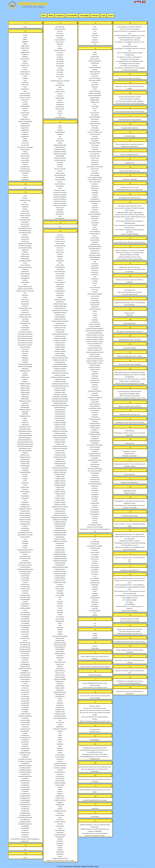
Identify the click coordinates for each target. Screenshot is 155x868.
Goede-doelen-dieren (60, 272)
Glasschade (60, 167)
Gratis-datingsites (95, 130)
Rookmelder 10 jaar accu (130, 451)
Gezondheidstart (25, 809)
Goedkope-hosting (60, 466)
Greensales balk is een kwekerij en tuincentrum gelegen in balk (95, 530)
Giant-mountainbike (60, 40)
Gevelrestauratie (25, 632)
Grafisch (95, 54)
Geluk (25, 500)
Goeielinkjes (60, 591)
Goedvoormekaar (60, 589)
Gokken (60, 660)
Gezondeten (25, 746)
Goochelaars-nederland (60, 766)
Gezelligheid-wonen (25, 673)
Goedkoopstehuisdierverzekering (60, 405)
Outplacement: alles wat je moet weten (130, 414)
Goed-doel (60, 235)
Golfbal (60, 735)
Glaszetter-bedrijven (60, 184)
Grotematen (95, 475)
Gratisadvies (95, 184)
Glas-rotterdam (60, 141)
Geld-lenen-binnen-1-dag (25, 308)
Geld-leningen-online (25, 323)
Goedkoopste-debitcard (60, 371)
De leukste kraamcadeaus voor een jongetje (130, 38)
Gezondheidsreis (25, 807)
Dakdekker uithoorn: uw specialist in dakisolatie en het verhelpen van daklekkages (95, 830)
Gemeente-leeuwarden (25, 520)
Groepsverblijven (95, 410)
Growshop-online (95, 503)
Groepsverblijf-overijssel (95, 408)
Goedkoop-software (60, 343)
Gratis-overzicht (95, 158)
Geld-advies (25, 295)
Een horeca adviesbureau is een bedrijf (130, 99)
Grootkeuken (95, 462)
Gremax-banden (95, 238)
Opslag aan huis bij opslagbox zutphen (130, 394)
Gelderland (25, 362)
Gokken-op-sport (60, 673)
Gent (25, 539)
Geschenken (25, 593)
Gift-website (60, 72)
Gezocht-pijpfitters (25, 681)
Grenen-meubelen (95, 240)
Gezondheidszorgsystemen (25, 824)
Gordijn (60, 807)
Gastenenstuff (25, 162)
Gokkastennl (60, 656)
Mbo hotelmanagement (130, 323)
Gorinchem (60, 813)
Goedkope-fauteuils (60, 453)
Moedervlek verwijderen (130, 348)
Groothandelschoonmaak (95, 460)
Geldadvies (25, 356)
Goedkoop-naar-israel (60, 336)
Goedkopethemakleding (60, 556)
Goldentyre (60, 731)
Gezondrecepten (25, 833)
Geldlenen (25, 379)
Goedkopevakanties (60, 569)
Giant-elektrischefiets (60, 29)
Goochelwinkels (60, 776)
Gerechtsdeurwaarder (25, 556)
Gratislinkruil (95, 208)
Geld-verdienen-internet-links (25, 334)
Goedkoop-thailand (60, 345)
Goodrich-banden (60, 779)
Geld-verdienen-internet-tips (25, 336)
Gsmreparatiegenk (95, 598)
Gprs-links (95, 29)
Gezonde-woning (25, 725)
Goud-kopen (60, 820)
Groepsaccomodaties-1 (95, 367)
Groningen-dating (95, 428)
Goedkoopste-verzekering (60, 395)
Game (25, 80)
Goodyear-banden (60, 785)
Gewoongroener (25, 658)
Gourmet (60, 856)
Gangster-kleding (25, 124)
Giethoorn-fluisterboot (60, 51)
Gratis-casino (95, 126)
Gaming (25, 117)
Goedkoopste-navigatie (60, 382)
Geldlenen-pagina (25, 392)
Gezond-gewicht (25, 692)
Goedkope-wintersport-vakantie (60, 507)
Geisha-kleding (25, 282)
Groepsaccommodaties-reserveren (95, 352)
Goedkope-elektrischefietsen (60, 448)
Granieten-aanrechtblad (95, 93)
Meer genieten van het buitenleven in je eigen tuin (130, 332)
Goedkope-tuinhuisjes (60, 492)
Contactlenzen (95, 808)
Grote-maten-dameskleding (95, 469)
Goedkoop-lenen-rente (60, 328)
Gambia (25, 70)
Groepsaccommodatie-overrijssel (95, 341)
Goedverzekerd (60, 587)
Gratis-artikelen (95, 119)
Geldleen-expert (25, 377)
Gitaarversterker (60, 107)
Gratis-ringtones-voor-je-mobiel (95, 167)
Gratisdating (95, 193)
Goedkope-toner (60, 487)
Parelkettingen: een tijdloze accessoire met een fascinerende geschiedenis (130, 434)
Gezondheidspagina (25, 800)
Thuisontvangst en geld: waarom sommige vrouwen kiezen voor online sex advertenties (130, 506)
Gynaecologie (95, 648)
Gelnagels (25, 479)
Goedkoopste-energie (60, 375)
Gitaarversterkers (60, 109)
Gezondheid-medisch (25, 768)
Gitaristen (60, 113)
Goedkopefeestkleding (60, 524)
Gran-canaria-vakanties (95, 80)
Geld (25, 293)
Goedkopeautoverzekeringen (60, 520)
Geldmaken (25, 414)
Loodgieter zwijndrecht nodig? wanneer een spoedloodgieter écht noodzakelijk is (130, 304)
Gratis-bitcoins (95, 121)
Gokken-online (60, 669)
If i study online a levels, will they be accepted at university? (130, 242)
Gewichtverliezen (25, 656)
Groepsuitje (95, 389)
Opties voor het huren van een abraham (130, 396)
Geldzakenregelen (25, 466)
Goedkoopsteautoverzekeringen (60, 399)
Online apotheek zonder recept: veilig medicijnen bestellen (130, 373)
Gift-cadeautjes (60, 61)
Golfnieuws (60, 748)
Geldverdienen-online (25, 429)
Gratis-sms (95, 171)
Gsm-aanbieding (95, 542)
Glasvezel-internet (60, 173)
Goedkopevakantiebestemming (60, 567)
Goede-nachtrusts (60, 278)
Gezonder (25, 733)
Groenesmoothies (95, 305)
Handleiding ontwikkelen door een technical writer (130, 190)
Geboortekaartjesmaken (25, 231)
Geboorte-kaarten (25, 213)
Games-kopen (25, 100)
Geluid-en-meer (25, 487)
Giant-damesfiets (60, 27)
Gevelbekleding (25, 617)
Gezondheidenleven (25, 781)
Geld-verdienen (25, 330)
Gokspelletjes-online (60, 714)
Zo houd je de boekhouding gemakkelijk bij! (130, 683)
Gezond (25, 684)
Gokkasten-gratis (60, 638)
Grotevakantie (95, 490)
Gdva (25, 188)
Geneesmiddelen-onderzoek (25, 533)
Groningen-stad (95, 436)
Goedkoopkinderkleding (60, 364)
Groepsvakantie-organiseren (95, 398)
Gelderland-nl (25, 369)
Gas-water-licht (25, 145)
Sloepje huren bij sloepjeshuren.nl (130, 483)
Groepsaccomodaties (95, 365)
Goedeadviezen (60, 284)
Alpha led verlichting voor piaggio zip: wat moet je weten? (95, 721)
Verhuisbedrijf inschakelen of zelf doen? (130, 541)
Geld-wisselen (25, 351)
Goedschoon (60, 584)
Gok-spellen (60, 612)
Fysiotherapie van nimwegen (130, 179)
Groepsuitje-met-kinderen (95, 391)
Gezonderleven (25, 740)
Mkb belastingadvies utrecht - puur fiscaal (130, 340)
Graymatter (95, 225)
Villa (130, 562)
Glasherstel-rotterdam (60, 160)
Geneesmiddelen (25, 530)
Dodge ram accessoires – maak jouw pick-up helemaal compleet (130, 87)
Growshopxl (95, 518)
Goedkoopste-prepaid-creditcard (60, 384)
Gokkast (60, 632)
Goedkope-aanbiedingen (60, 423)
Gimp (60, 79)
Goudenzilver (60, 841)
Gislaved (60, 83)
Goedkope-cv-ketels (60, 440)
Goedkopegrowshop (60, 526)
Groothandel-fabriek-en (95, 454)
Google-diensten (60, 796)
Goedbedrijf (60, 256)
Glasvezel (60, 171)
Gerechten (25, 554)
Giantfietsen (60, 44)
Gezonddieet (25, 712)
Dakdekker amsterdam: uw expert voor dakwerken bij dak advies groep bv (95, 826)
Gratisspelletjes (95, 223)
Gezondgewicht (25, 751)
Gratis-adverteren (95, 113)
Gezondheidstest (25, 811)
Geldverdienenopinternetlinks (25, 446)
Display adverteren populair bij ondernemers (130, 78)
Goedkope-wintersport (60, 505)
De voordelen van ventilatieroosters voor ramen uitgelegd (130, 68)
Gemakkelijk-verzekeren (25, 509)
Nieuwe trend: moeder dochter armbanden (130, 364)
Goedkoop (60, 297)
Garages (25, 139)
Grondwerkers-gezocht (95, 419)
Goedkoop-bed (60, 302)
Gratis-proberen (95, 165)
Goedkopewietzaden (60, 580)
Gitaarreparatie (60, 105)
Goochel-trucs (60, 759)
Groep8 (95, 318)
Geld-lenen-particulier (25, 315)
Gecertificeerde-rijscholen (25, 248)
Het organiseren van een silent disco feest (130, 198)
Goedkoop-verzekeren (60, 351)
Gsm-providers (95, 565)
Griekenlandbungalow (95, 257)
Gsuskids (95, 615)
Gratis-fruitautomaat (95, 134)
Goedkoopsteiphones (60, 412)
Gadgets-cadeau (25, 46)
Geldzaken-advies (25, 455)
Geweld (25, 640)
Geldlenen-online (25, 390)
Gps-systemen (95, 35)
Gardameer (25, 141)
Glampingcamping (60, 132)
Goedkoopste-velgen (60, 392)
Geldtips (25, 420)
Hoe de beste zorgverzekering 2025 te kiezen (130, 206)
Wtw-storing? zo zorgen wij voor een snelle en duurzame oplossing (130, 661)
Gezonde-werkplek (25, 722)
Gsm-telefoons (95, 572)
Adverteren (95, 16)
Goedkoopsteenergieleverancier (60, 401)
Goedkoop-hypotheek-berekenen (60, 321)
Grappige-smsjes (95, 102)
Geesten (25, 263)
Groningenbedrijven (95, 441)
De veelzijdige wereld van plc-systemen (130, 64)
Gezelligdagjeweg (25, 664)
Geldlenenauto (25, 397)
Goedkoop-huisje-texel (60, 319)
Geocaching (25, 543)
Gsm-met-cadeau (95, 552)
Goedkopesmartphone (60, 552)
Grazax (95, 227)
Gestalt (25, 610)
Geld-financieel (25, 302)
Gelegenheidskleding (25, 472)
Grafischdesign (95, 63)
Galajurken (25, 63)
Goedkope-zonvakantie (60, 509)
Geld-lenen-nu (25, 313)
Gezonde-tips (25, 718)
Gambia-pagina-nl (25, 72)
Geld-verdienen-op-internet (25, 345)
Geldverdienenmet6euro (25, 438)
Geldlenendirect (25, 399)
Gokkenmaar (60, 684)
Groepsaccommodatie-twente (95, 344)
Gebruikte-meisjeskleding (25, 243)
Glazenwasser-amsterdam (60, 195)
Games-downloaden (25, 93)
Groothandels (95, 458)
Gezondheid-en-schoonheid (25, 761)
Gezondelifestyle (25, 731)
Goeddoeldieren (60, 261)
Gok (60, 599)
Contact (111, 16)
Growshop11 (95, 508)
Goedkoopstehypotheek (60, 407)
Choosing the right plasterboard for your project (95, 800)
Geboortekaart (25, 222)
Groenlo (95, 311)
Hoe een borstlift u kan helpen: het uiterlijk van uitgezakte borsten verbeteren (130, 209)
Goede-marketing (60, 274)
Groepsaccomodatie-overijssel (95, 363)
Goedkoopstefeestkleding (60, 403)
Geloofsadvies (25, 483)
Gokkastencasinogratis (60, 643)
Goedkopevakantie (60, 565)
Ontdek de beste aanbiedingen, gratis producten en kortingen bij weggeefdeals (130, 376)
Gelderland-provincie (25, 371)
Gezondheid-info (25, 763)
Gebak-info (25, 198)
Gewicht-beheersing (25, 643)
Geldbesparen (25, 358)
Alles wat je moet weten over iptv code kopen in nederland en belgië (95, 714)
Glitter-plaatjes (60, 212)
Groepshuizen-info (95, 380)
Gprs (95, 27)
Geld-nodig (25, 325)
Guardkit (95, 634)
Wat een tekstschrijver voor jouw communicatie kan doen (130, 596)
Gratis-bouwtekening (95, 124)
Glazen (60, 188)
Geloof (25, 481)
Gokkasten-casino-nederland (60, 636)
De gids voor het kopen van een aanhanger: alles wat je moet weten (130, 32)
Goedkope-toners (60, 489)
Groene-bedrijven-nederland (95, 294)
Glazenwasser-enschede (60, 201)
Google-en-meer (60, 798)
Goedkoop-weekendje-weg (60, 360)
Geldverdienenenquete (25, 433)
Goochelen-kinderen (60, 772)
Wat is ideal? (130, 602)
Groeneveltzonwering (95, 309)
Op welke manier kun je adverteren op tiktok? (130, 391)
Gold (60, 720)
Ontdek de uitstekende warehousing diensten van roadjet (130, 383)
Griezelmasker (95, 266)
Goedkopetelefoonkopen (60, 554)
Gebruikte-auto (25, 241)
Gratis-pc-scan (95, 160)
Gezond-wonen (25, 701)
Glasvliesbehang (60, 177)
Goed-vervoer (60, 250)
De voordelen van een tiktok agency (130, 66)
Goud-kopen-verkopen (60, 822)
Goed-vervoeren (60, 252)
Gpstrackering (95, 42)
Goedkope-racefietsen (60, 481)
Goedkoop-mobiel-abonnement (60, 334)
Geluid (25, 485)
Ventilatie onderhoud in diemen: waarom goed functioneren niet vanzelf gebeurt (130, 538)
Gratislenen (95, 203)
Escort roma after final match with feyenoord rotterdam (130, 111)
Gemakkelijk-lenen (25, 507)
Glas (60, 136)
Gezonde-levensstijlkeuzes (25, 716)
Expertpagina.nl (68, 866)
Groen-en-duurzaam (95, 287)
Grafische (95, 65)
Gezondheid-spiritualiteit (25, 772)
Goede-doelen (60, 269)
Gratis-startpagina (95, 175)
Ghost (25, 858)
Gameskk (25, 111)
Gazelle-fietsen (25, 180)
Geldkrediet (25, 375)
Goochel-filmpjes (60, 757)
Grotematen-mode (95, 480)
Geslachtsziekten (25, 604)
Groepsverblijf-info (95, 406)
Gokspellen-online (60, 712)
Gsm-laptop (95, 550)
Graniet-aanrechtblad (95, 91)
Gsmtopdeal (95, 604)
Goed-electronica (60, 239)
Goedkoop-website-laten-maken (60, 358)
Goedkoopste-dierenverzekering (60, 373)
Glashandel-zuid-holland (60, 154)
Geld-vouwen (25, 349)
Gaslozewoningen (25, 149)
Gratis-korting (95, 145)
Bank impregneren (95, 740)
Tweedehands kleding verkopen (130, 516)
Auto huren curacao (95, 732)
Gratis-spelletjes (95, 173)
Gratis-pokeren (95, 162)
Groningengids (95, 443)
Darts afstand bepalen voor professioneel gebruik (95, 833)
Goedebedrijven (60, 287)
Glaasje (60, 126)
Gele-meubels (25, 468)
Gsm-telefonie (95, 570)
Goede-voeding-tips (60, 282)
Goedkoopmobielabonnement (60, 366)
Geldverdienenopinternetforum (25, 444)
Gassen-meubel (25, 158)
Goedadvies (60, 254)
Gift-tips (60, 68)
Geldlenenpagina (25, 407)
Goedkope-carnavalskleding (60, 438)
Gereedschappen (25, 578)
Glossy (60, 216)
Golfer (60, 742)
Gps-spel (95, 33)
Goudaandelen (60, 833)
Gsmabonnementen (95, 583)
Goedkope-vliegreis (60, 498)
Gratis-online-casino (95, 156)
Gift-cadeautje (60, 59)
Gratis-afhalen (95, 115)
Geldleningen (25, 412)
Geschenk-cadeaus (25, 589)
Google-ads (60, 792)
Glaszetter (60, 182)
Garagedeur (25, 132)
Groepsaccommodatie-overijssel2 (95, 339)
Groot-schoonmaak (95, 447)
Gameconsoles (25, 85)
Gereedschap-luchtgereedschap (25, 569)
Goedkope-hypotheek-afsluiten (60, 468)
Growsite (95, 521)
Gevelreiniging (25, 623)
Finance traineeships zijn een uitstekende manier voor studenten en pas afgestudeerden (130, 145)
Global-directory (60, 214)
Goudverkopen (60, 854)
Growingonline (95, 495)
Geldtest (25, 418)
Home (44, 16)
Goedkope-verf (60, 496)
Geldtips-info (25, 423)
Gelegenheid (25, 470)
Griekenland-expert (95, 244)
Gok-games (60, 602)
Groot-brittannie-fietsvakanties (95, 445)
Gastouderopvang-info (25, 171)
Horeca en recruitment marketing (130, 234)
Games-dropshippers (25, 95)
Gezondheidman (25, 785)
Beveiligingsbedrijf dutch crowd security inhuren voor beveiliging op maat (95, 758)
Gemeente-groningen (25, 515)
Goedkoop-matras (60, 332)
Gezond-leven (25, 694)
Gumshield (95, 638)
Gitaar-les (60, 94)
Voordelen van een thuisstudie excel (130, 570)
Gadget (25, 37)
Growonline (95, 499)
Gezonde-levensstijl (25, 714)
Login (103, 16)
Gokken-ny (60, 666)
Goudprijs (60, 848)
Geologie (25, 546)
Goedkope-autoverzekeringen (60, 431)
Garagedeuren (25, 134)
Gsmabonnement (95, 581)
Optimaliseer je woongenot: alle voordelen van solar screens (130, 398)
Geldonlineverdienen (25, 416)
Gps (95, 31)
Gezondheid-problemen (25, 770)
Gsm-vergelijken (95, 578)
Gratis (95, 111)
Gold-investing (60, 722)
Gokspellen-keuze (60, 710)
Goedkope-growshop (60, 461)
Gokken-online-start (60, 671)
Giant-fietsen (60, 33)
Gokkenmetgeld (60, 686)
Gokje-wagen (60, 628)
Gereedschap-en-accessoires (25, 565)
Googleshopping (60, 804)
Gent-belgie (25, 541)
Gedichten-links (25, 254)
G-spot (25, 27)
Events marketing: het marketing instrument (130, 120)
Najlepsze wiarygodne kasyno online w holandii (130, 356)
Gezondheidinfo (25, 783)
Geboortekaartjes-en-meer (25, 228)
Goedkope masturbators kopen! (60, 858)
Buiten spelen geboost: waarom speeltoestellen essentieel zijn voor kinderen (95, 781)
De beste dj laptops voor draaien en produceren (130, 27)
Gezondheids (25, 792)
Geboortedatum (25, 218)
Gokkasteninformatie (60, 653)
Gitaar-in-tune (60, 89)
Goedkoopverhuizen (60, 418)
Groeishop (95, 281)
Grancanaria (95, 83)
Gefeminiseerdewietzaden (25, 267)
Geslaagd (25, 602)
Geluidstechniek (25, 496)
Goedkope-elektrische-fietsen (60, 446)
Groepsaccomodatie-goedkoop (95, 359)
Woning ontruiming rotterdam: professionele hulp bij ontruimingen (130, 651)
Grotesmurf (95, 488)
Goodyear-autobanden (60, 783)
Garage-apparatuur (25, 126)
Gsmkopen (95, 587)
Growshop (95, 501)
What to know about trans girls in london (130, 631)
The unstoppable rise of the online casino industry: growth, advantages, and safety (130, 502)
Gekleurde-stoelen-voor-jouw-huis (25, 291)
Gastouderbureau (25, 167)
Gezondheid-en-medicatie (25, 759)
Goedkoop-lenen (60, 323)
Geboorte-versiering (25, 215)
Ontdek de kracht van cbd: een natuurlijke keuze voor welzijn (130, 379)
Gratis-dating (95, 128)
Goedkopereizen (60, 543)
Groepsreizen (95, 387)
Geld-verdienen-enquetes (25, 332)
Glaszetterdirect (60, 186)
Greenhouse (95, 229)
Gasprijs (25, 152)
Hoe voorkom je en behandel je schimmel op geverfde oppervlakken (130, 231)
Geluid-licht (25, 489)
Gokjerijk (60, 630)
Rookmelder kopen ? (130, 454)
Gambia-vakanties (25, 74)
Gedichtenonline (25, 259)
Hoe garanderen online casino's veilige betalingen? (130, 212)
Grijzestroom (95, 270)
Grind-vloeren (95, 272)
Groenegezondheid (95, 303)
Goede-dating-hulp (60, 267)
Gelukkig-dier (25, 502)
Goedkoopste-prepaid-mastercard (60, 386)
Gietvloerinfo (60, 55)
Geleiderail (25, 474)
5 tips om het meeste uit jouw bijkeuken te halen (95, 688)
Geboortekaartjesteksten (25, 233)
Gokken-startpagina (60, 677)
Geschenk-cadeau (25, 587)
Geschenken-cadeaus (25, 597)
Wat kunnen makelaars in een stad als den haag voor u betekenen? (130, 607)
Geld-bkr (25, 297)
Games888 (25, 104)
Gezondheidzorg (25, 828)
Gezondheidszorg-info (25, 822)
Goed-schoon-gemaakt (60, 246)
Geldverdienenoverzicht (25, 448)
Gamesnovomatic (25, 113)
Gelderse (25, 373)
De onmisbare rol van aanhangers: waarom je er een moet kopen (130, 43)
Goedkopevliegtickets (60, 578)
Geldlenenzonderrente (25, 410)
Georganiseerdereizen (25, 552)
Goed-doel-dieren (60, 237)
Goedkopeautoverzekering (60, 515)
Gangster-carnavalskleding (25, 121)
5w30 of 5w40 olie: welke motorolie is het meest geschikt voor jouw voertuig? (95, 697)
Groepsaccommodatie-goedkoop (95, 328)
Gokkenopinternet (60, 697)
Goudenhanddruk (60, 837)
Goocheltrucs (60, 774)
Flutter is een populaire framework (130, 155)
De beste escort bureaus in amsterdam (130, 29)
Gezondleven (25, 830)
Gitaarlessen (60, 102)
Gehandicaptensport (25, 274)
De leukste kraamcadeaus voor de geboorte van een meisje (130, 35)
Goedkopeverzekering (60, 571)
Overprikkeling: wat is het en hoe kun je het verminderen (130, 423)
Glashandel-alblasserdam (60, 145)
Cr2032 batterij (95, 817)
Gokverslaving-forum (60, 716)
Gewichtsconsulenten (25, 649)
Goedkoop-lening (60, 330)
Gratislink (95, 206)
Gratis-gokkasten (95, 139)
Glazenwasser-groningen (60, 203)
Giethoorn (60, 48)
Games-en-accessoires (25, 98)
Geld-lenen (25, 306)
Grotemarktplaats (95, 473)
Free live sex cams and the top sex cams (130, 171)
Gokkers (60, 699)
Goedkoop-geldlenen (60, 317)
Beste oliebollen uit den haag (95, 752)
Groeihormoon (95, 279)
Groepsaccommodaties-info (95, 350)
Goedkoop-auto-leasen (60, 300)
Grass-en (95, 108)
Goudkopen (60, 845)
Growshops (95, 516)
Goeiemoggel (60, 593)
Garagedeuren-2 (25, 136)
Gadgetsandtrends (25, 52)
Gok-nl (60, 608)
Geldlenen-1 (25, 382)
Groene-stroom (95, 298)
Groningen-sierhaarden (95, 434)
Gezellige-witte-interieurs (25, 669)
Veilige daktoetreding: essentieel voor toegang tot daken (130, 534)
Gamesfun (25, 108)
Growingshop (95, 497)
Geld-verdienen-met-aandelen (25, 338)
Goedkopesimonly (60, 550)
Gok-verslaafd (60, 617)
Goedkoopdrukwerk (60, 362)
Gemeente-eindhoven (25, 513)
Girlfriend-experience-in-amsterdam (60, 81)
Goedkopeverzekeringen (60, 574)
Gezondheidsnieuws (25, 798)
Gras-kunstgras (95, 106)
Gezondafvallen (25, 705)
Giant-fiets (60, 31)
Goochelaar (60, 761)
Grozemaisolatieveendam (95, 525)
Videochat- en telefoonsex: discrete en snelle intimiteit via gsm (130, 559)
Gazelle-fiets (25, 177)
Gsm (95, 540)
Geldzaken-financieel (25, 457)
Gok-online (60, 610)
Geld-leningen (25, 321)
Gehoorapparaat (25, 276)
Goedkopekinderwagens (60, 535)
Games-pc (25, 102)
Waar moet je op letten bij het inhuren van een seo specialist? (130, 578)
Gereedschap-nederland (25, 571)
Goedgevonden (60, 295)
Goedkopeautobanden (60, 513)
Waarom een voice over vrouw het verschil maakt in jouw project (130, 582)
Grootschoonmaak (95, 464)
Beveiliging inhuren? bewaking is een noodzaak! (95, 754)
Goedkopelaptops (60, 537)
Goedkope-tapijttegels (60, 485)
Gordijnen (60, 809)
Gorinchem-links (60, 815)
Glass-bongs (60, 162)
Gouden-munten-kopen (60, 835)
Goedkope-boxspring (60, 433)
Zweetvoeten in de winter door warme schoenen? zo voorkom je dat (130, 692)
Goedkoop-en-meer (60, 315)
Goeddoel (60, 259)
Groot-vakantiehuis (95, 449)
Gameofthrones (25, 89)
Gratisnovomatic (95, 212)
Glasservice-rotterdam (60, 169)
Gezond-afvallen (25, 686)
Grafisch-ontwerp (95, 59)
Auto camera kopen (95, 729)
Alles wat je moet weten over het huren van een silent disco (95, 710)
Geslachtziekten (25, 606)
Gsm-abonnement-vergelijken (95, 546)
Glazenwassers (60, 208)
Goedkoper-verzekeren (60, 539)
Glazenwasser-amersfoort (60, 193)
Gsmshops (95, 600)
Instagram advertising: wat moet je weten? (130, 257)
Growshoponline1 (95, 512)
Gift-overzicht (60, 64)
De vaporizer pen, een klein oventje (130, 59)
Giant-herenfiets (60, 35)
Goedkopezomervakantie (60, 582)
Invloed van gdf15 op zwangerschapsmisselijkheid (130, 259)
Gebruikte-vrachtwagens (25, 246)
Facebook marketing (130, 136)
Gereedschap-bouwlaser (25, 563)
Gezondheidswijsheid (25, 815)
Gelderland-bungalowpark (25, 364)
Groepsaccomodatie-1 (95, 357)
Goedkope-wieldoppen (60, 502)
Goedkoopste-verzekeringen (60, 397)
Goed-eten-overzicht (60, 241)
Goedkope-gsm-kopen (60, 464)
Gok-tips (60, 615)
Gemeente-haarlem (25, 517)
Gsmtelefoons (95, 602)
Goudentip (60, 839)
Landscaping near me (130, 290)
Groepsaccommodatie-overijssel (95, 337)
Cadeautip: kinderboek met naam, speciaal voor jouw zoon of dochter (95, 791)
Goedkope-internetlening (60, 470)
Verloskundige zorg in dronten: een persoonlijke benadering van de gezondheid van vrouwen (130, 544)
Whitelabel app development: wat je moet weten (130, 634)
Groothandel (95, 451)
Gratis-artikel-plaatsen (95, 117)
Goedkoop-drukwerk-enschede (60, 310)
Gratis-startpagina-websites (95, 177)
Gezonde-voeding (25, 720)
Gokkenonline (60, 690)
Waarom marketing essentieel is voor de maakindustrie (130, 585)
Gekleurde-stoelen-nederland (25, 289)
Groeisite (95, 283)
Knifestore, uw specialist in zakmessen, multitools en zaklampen (130, 281)
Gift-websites (60, 74)
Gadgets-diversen (25, 48)
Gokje (60, 625)
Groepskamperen (95, 382)
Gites (60, 115)
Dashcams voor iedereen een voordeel (95, 836)
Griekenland (95, 242)
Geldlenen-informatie (25, 384)
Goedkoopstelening (60, 414)
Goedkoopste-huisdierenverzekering (60, 377)
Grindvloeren (95, 275)
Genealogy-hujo (25, 528)
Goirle (60, 597)
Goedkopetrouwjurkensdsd (60, 561)
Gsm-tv (95, 576)
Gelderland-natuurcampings (25, 366)
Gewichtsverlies (25, 653)
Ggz (25, 849)
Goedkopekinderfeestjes (60, 530)
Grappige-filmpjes (95, 98)
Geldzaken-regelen (25, 461)
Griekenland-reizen (95, 253)
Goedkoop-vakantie (60, 347)
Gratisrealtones (95, 218)
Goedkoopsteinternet (60, 410)
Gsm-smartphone (95, 568)
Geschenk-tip (25, 591)
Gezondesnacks (25, 742)
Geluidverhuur (25, 498)
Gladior (60, 128)
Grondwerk (95, 415)
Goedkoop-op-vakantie (60, 341)
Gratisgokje (95, 197)
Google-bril (60, 794)
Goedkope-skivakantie (60, 483)
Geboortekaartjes (25, 226)
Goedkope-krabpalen (60, 474)
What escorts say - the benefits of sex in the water (130, 629)
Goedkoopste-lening (60, 379)
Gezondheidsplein (25, 802)
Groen (95, 285)
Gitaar (60, 87)
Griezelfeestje (95, 264)
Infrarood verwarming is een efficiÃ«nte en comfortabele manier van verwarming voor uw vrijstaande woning (130, 251)
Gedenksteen (25, 250)
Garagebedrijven (25, 130)
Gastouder (25, 165)
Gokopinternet (60, 705)
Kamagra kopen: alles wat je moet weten (130, 267)
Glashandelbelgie (60, 156)
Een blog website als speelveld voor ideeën (130, 97)
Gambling (25, 78)
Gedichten (25, 252)
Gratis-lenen (95, 147)
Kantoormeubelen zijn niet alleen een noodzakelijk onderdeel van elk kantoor (130, 270)
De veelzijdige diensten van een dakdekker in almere (130, 61)
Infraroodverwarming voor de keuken (130, 255)
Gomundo (60, 753)
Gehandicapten (25, 272)
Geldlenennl (25, 403)
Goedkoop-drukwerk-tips (60, 313)
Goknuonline (60, 703)
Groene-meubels (95, 296)
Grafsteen (95, 70)
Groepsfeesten (95, 374)
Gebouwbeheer (25, 237)
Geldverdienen (25, 425)
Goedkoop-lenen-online (60, 325)
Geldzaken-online (25, 459)
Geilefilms (25, 280)
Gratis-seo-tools (95, 169)
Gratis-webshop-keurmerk (95, 180)
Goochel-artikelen (60, 755)
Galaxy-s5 (25, 67)
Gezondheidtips (25, 826)
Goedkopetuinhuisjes (60, 563)
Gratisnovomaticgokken (95, 214)
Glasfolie (60, 143)
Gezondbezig (25, 707)
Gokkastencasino (60, 640)
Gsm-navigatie (95, 557)
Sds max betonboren (130, 474)
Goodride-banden (60, 781)
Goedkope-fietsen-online (60, 457)
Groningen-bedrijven (95, 423)
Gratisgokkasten (95, 199)
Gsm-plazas (95, 563)
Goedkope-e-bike (60, 444)
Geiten (25, 284)
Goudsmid (60, 850)
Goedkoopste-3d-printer (60, 369)
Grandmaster (95, 87)
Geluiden (25, 494)
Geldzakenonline (25, 464)
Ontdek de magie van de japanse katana (130, 381)
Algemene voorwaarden (87, 866)
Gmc (60, 227)
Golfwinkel (60, 751)
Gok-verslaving (60, 619)
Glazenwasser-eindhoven (60, 199)
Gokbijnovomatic (60, 621)
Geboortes (25, 235)
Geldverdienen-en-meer (25, 427)
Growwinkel (95, 523)
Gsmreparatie (95, 596)
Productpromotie (130, 443)
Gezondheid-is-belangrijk (25, 766)
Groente (95, 313)
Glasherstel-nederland (60, 158)
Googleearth (60, 802)
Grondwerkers (95, 417)
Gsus (95, 613)
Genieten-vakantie (25, 537)
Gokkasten (60, 634)
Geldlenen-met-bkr (25, 388)
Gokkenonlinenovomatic (60, 692)
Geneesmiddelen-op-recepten (25, 535)
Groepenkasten (95, 322)
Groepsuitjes (95, 393)
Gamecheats (25, 83)
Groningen (95, 421)
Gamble (25, 76)
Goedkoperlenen (60, 546)
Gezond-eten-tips (25, 690)
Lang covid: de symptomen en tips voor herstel (130, 292)
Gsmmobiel (95, 589)
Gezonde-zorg (25, 727)
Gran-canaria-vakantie (95, 78)
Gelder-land (25, 360)
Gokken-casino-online (60, 662)
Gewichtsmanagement (25, 651)
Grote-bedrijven (95, 467)
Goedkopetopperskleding (60, 558)
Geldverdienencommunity (25, 431)
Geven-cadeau (25, 634)
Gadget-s (25, 39)
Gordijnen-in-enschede (60, 811)
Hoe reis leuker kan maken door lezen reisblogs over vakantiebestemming (130, 222)
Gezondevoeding (25, 748)
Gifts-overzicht (60, 76)
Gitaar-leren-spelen (60, 92)
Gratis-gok (95, 136)
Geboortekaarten (25, 224)
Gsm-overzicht (95, 559)
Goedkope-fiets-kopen (60, 455)
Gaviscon (25, 175)
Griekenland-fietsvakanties (95, 247)
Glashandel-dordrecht (60, 149)
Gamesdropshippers (25, 106)
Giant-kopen (60, 38)
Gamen (25, 87)
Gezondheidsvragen (25, 813)
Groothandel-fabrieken (95, 456)
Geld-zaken (25, 354)
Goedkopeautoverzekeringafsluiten (60, 517)
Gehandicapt (25, 269)
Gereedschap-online (25, 574)
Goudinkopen (60, 843)
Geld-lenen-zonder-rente (25, 317)
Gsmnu (95, 591)
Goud (60, 817)
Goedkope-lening (60, 477)
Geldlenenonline (25, 405)
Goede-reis (60, 280)
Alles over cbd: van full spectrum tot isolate (95, 708)
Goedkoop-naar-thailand (60, 338)
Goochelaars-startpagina (60, 768)
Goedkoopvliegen (60, 420)
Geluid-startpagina (25, 492)
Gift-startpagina (60, 66)
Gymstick (95, 646)
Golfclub (60, 738)
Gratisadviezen (95, 186)
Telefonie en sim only (130, 493)
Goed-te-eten (60, 248)
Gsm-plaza (95, 561)
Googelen (60, 787)
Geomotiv (25, 548)
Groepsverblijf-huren (95, 404)
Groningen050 (95, 439)
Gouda (60, 828)
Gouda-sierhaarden (60, 830)
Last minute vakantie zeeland (130, 294)
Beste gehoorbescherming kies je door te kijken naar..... (95, 750)
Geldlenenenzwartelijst (25, 401)
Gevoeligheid (25, 636)
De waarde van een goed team (130, 70)
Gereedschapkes (25, 576)
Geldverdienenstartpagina (25, 451)
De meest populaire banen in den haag (130, 40)
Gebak (25, 196)
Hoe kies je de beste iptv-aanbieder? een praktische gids (130, 215)
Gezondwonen (25, 837)
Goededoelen (60, 289)
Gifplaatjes (60, 57)
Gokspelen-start (60, 707)
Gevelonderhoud (25, 619)
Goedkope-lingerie (60, 479)
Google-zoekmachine (60, 800)
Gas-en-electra (25, 143)
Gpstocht (95, 38)
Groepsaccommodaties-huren (95, 348)
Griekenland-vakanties (95, 255)
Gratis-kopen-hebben (95, 143)
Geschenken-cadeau (25, 595)
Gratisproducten (95, 216)
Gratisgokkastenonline (95, 201)
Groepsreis (95, 385)
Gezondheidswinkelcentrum (25, 817)
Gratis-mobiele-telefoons (95, 152)
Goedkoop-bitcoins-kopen (60, 304)
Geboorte (25, 209)
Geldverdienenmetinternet (25, 440)
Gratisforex (95, 195)
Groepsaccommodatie (95, 326)
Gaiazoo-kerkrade (25, 59)
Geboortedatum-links (25, 220)
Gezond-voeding (25, 699)
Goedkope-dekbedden (60, 442)
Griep (95, 262)
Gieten (60, 46)
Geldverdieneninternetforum (25, 436)
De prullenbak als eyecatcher (130, 46)
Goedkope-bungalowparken (60, 436)
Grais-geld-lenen (95, 74)
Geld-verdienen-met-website (25, 343)
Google (60, 789)
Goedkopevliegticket (60, 576)
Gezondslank (25, 835)
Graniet (95, 89)
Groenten (95, 316)
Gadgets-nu (25, 50)
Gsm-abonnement (95, 544)
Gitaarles (60, 100)
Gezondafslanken (25, 703)
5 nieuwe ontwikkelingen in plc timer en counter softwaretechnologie (95, 684)
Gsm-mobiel (95, 555)
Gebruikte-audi (25, 239)
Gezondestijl (25, 744)
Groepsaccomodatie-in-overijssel (95, 361)
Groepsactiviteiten (95, 369)
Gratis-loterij (95, 149)
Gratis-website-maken (95, 182)
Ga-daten (25, 35)
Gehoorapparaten (25, 278)
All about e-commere (95, 706)
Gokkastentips (60, 658)
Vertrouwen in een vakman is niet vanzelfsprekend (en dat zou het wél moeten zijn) (130, 548)
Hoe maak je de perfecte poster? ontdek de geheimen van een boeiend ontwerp (130, 218)
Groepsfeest (95, 372)
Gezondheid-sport (25, 774)
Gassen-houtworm (25, 156)
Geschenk (25, 582)
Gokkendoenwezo (60, 681)
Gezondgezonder (25, 755)
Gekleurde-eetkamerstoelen (25, 287)
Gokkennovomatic (60, 688)
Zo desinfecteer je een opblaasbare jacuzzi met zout (130, 681)
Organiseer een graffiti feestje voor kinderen (130, 406)
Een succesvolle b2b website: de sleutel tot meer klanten (130, 103)
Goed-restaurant (60, 243)
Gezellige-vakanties (25, 666)
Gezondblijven (25, 710)
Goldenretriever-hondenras (60, 729)
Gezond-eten (25, 688)
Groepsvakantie (95, 395)
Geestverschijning (25, 265)
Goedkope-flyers (60, 459)
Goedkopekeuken (60, 528)
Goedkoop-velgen (60, 349)
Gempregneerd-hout (25, 524)
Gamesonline (25, 115)
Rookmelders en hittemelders (130, 456)
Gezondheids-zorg (25, 794)
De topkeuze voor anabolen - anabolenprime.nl (130, 57)
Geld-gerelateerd (25, 304)
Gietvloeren (60, 53)
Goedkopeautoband (60, 511)
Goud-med (60, 824)
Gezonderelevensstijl (25, 738)
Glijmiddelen (60, 210)
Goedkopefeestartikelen (60, 522)
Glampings (60, 134)
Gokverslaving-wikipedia (60, 718)
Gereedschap (25, 561)
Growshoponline (95, 510)
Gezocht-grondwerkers (25, 677)
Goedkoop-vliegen (60, 354)
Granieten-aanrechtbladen (95, 95)
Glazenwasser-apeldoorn (60, 197)
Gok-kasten (60, 606)
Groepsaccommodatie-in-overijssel (95, 335)
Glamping (60, 130)
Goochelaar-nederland (60, 763)
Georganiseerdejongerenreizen (25, 550)
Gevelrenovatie (25, 630)
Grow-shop (95, 492)
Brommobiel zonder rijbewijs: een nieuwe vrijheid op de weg (95, 767)
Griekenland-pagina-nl (95, 249)
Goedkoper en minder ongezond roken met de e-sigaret (60, 861)
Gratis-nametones (95, 154)
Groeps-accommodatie (95, 324)
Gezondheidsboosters (25, 796)
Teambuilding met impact (130, 491)
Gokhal (60, 623)
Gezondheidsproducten (25, 804)
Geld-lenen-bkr (25, 310)
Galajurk (25, 61)
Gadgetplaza (25, 42)
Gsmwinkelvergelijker (95, 611)
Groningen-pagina (95, 432)
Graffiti (95, 52)
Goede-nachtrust (60, 276)
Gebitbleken (25, 207)
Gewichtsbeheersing (25, 647)
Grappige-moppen (95, 100)
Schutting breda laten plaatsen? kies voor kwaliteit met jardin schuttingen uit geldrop (130, 465)
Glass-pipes (60, 165)
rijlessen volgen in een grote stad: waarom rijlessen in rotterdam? (95, 658)
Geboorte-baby (25, 211)
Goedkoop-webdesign (60, 356)
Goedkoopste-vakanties (60, 390)
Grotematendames (95, 482)
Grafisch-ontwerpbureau (95, 61)
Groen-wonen (95, 290)
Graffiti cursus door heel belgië (95, 527)
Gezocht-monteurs (25, 679)
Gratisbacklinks (95, 188)
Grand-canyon (95, 85)
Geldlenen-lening (25, 386)
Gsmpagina (95, 593)
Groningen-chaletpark (95, 426)
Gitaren (60, 111)
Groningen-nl (95, 430)
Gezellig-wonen (25, 662)
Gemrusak (25, 526)
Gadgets (25, 44)
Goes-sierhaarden (60, 595)
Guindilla (95, 636)
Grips (95, 277)
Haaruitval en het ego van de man (130, 187)
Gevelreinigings (25, 628)
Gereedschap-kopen (25, 567)
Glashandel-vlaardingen (60, 152)
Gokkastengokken (60, 649)
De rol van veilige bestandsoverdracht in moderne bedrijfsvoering (130, 54)
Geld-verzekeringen (25, 347)
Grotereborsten (95, 486)
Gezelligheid (25, 671)
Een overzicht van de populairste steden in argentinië (130, 101)
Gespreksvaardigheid (25, 608)
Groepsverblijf (95, 402)
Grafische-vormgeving (95, 67)
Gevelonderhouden (25, 621)
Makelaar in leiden (130, 313)
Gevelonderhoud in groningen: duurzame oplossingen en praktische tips (25, 840)
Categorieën (60, 16)
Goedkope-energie (60, 451)
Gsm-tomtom (95, 574)
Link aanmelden (72, 16)
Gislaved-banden (60, 85)
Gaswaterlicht (25, 173)
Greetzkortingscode (95, 234)
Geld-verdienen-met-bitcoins (25, 341)
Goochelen (60, 770)
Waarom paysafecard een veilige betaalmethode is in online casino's (130, 588)
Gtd (95, 623)
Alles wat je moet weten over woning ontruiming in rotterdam (95, 718)
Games (25, 91)
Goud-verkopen (60, 826)
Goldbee (60, 725)
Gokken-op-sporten (60, 675)
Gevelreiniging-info (25, 625)
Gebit (25, 202)
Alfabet (51, 16)
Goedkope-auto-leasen (60, 425)
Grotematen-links (95, 477)
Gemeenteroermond (25, 522)
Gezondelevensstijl (25, 729)
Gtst (95, 625)
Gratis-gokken (95, 141)
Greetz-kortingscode (95, 231)
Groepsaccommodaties (95, 346)
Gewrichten (25, 660)
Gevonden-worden (25, 638)
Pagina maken (77, 866)
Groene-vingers (95, 300)
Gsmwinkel (95, 609)
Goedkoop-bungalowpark (60, 306)
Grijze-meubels (95, 268)
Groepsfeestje (95, 376)
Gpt (95, 44)
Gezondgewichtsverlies (25, 753)
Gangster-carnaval (25, 119)
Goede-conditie (60, 265)
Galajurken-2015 (25, 65)
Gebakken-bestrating (25, 200)
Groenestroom (95, 307)
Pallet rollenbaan (130, 431)
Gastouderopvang (25, 169)
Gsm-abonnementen (95, 548)
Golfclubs (60, 740)
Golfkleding (60, 744)
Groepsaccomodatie (95, 354)
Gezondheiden (25, 779)
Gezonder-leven (25, 735)
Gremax (95, 236)
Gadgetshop (25, 54)
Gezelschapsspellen (25, 675)
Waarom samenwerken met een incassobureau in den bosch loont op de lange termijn (130, 592)
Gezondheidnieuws (25, 787)
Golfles (60, 746)
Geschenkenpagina (25, 599)
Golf (60, 733)
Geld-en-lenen (25, 300)
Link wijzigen (84, 16)
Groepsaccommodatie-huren (95, 333)
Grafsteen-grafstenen (95, 72)
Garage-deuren (25, 128)
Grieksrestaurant (95, 259)
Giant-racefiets (60, 42)
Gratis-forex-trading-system (95, 132)
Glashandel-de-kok (60, 147)
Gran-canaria (95, 76)
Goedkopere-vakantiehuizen (60, 541)
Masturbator (130, 315)
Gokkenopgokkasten (60, 694)
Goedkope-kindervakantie (60, 472)
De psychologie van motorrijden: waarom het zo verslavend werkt (130, 50)
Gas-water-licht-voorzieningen (25, 147)
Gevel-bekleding (25, 612)
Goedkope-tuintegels (60, 494)
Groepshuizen (95, 378)
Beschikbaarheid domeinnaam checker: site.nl (95, 748)
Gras (95, 104)
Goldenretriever (60, 727)
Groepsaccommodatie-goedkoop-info (95, 331)
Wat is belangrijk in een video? (130, 598)
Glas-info (60, 139)
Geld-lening (25, 319)
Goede (60, 263)
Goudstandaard (60, 852)
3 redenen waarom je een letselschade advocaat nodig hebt (95, 667)
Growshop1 (95, 505)
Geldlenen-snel (25, 395)
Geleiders (25, 477)
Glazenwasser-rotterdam (60, 206)
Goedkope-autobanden (60, 429)
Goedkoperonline (60, 548)
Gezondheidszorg (25, 820)
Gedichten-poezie (25, 256)
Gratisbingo (95, 190)
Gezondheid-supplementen (25, 776)
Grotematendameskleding (95, 484)
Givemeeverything (60, 117)
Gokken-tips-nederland (60, 679)
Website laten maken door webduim (130, 619)
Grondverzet (95, 413)
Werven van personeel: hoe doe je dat (130, 621)
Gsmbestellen (95, 585)
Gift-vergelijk (60, 70)
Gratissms (95, 221)
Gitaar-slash (60, 96)
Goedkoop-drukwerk (60, 308)
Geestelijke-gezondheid (25, 261)
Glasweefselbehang (60, 180)
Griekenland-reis (95, 251)
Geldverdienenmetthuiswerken (25, 442)
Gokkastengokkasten (60, 647)
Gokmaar (60, 701)
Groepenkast (95, 320)
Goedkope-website (60, 500)
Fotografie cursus (130, 163)
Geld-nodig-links (25, 328)
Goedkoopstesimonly (60, 416)
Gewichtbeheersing (25, 645)
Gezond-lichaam (25, 697)
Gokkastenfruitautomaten (60, 645)
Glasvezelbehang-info (60, 175)
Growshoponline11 (95, 514)
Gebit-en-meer (25, 205)
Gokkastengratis (60, 651)
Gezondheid (25, 757)
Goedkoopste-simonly (60, 388)
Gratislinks (95, 210)
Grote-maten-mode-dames (95, 471)
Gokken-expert (60, 664)
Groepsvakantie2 (95, 400)
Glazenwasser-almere (60, 190)
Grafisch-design (95, 57)
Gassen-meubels (25, 160)
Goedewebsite (60, 293)
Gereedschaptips (25, 580)
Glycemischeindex (60, 218)
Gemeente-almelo (25, 511)
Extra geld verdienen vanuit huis (130, 128)
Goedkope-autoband (60, 427)
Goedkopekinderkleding (60, 533)
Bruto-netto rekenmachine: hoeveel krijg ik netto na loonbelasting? (95, 770)
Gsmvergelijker (95, 606)
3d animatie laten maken (95, 675)
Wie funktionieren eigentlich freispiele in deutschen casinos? (130, 642)
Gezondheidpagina (25, 789)
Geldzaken (25, 453)
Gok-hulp (60, 604)
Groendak (95, 292)
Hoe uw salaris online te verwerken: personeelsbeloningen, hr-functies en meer (130, 226)
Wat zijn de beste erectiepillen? (130, 611)
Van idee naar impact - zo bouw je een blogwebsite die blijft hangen (130, 525)
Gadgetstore (25, 57)
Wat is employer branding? (130, 600)
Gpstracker (95, 40)
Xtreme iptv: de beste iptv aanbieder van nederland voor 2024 (130, 672)
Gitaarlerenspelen (60, 98)
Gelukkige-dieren (25, 505)
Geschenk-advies (25, 584)
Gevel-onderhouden (25, 615)
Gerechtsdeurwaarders (25, 558)
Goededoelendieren (60, 291)
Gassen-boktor (25, 154)
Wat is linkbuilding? (130, 604)
